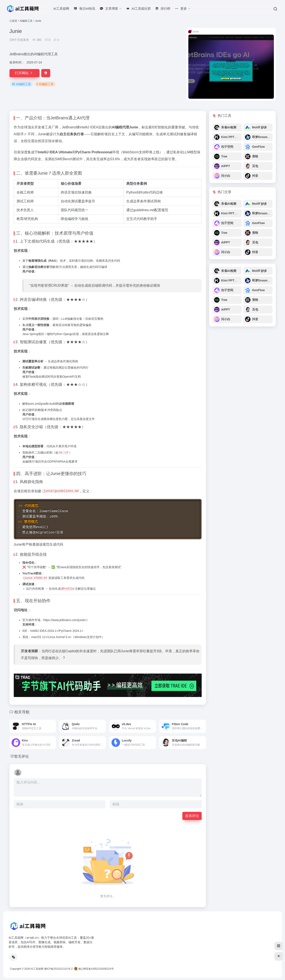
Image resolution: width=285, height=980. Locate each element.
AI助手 (19, 134)
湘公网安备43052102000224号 (94, 969)
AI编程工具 (26, 21)
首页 (15, 21)
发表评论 (192, 816)
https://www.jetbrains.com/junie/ (64, 620)
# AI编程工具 (45, 84)
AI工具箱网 (37, 969)
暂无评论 (22, 756)
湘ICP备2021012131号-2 (58, 969)
